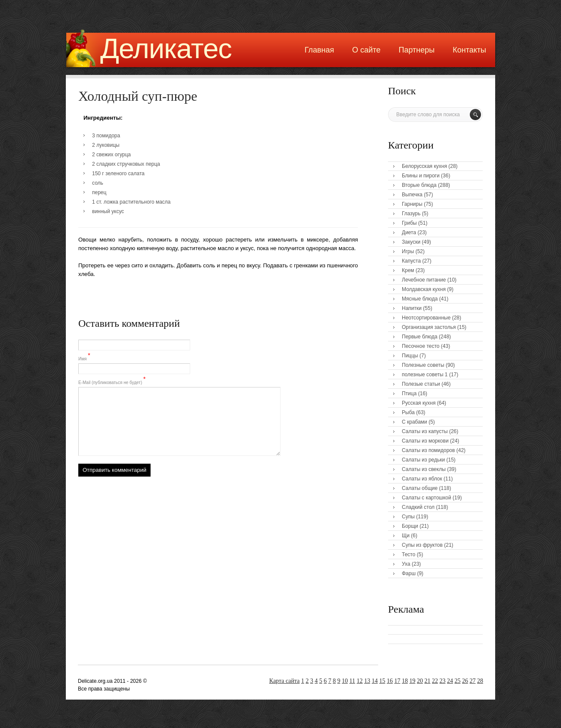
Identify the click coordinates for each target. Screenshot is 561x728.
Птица (409, 393)
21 (428, 681)
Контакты (469, 50)
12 (360, 681)
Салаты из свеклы (424, 469)
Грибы (409, 223)
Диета (409, 232)
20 (420, 681)
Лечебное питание (424, 280)
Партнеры (417, 50)
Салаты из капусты (425, 431)
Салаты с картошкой (427, 498)
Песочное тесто (421, 346)
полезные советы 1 (425, 375)
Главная (319, 50)
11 (352, 681)
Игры (408, 251)
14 (375, 681)
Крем (408, 270)
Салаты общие (420, 488)
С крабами (415, 422)
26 (465, 681)
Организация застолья (429, 327)
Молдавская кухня (424, 289)
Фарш (409, 573)
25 (458, 681)
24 (450, 681)
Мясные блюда (420, 299)
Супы (408, 517)
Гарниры (412, 204)
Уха (406, 564)
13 (367, 681)
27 (473, 681)
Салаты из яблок (422, 479)
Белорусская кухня (424, 166)
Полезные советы (423, 365)
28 (480, 681)
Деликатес (166, 48)
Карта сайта (285, 681)
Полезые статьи (421, 384)
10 (345, 681)
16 (390, 681)
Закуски (411, 242)
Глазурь (411, 214)
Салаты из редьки (423, 460)
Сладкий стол (418, 507)
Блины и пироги (421, 176)
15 (382, 681)
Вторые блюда (419, 185)
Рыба (408, 412)
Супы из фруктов (422, 545)
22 (435, 681)
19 (413, 681)
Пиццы (410, 356)
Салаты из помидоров (428, 450)
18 (405, 681)
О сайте (366, 50)
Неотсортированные (426, 318)
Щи (406, 536)
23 (443, 681)
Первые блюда (420, 337)
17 (398, 681)
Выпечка (412, 195)
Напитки (412, 308)
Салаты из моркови (425, 441)
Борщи (410, 526)
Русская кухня (419, 403)
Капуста (411, 261)
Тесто (408, 555)
